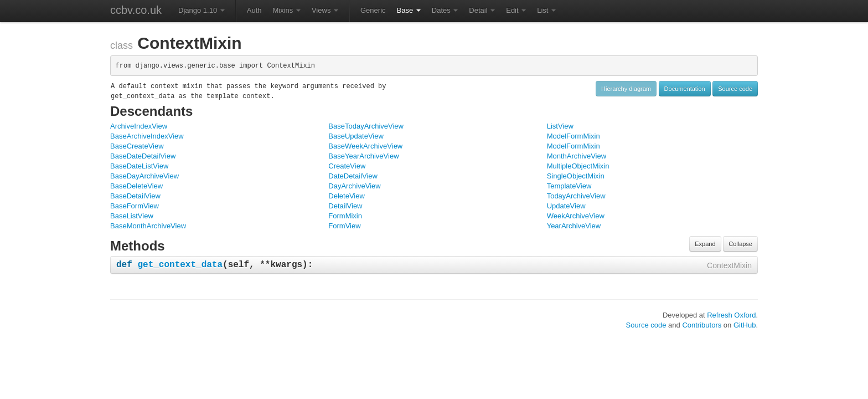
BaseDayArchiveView (144, 176)
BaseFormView (135, 206)
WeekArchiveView (576, 216)
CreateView (347, 166)
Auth (254, 10)
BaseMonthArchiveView (148, 226)
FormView (344, 226)
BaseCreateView (137, 146)
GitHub (745, 325)
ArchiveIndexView (139, 126)
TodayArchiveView (576, 196)
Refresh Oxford (731, 315)
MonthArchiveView (577, 156)
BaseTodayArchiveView (366, 126)
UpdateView (566, 206)
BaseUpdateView (356, 136)
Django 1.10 (201, 10)
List (546, 10)
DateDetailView (353, 176)
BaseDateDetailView (143, 156)
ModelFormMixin (573, 136)
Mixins (286, 10)
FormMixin (345, 216)
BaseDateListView (139, 166)
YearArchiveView (574, 226)
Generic (373, 10)
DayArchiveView (354, 186)
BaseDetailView (135, 196)
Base (409, 10)
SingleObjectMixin (576, 176)
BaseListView (132, 216)
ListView (560, 126)
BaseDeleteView (136, 186)
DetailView (345, 206)
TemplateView (569, 186)
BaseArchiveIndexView (147, 136)
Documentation (685, 89)
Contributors (702, 325)
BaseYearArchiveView (363, 156)
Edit (516, 10)
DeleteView (347, 196)
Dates (445, 10)
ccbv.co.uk (136, 10)
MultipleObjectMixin (578, 166)
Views (325, 10)
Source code (735, 89)
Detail (482, 10)
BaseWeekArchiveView (365, 146)
